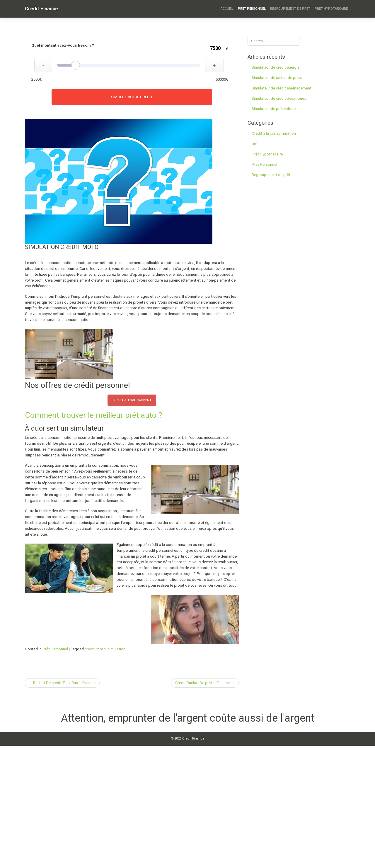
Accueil (227, 9)
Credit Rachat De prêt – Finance (202, 683)
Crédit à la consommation (274, 133)
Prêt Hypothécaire (331, 9)
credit (90, 649)
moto (101, 649)
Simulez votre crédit (132, 97)
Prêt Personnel (252, 9)
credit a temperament (132, 400)
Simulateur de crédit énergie (276, 67)
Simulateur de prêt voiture (274, 109)
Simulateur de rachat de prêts (277, 78)
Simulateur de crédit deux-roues (279, 98)
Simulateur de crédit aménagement (282, 88)
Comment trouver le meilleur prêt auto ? (93, 415)
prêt (255, 144)
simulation (116, 649)
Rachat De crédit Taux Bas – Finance (64, 683)
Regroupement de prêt (290, 9)
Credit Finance (41, 9)
